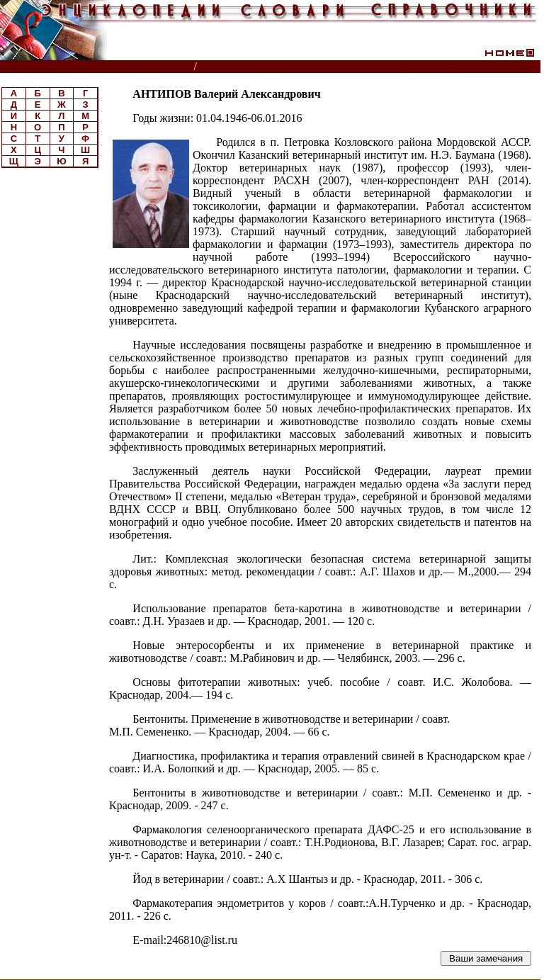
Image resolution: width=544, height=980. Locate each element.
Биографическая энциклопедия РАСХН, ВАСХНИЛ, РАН (339, 67)
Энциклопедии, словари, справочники (97, 67)
